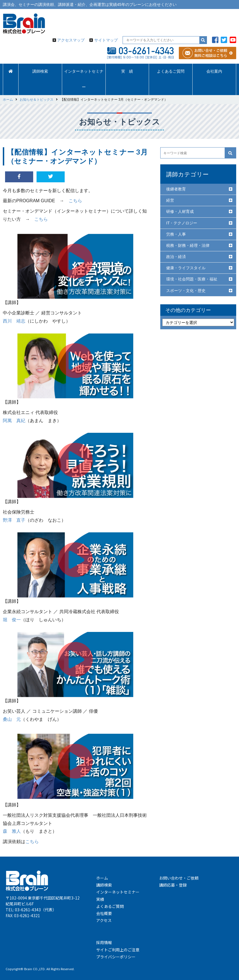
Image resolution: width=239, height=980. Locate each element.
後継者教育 (176, 189)
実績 (100, 899)
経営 (170, 200)
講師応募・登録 (173, 885)
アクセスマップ (71, 40)
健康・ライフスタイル (186, 268)
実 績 (127, 71)
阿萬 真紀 (14, 421)
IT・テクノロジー (182, 223)
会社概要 (104, 913)
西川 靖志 (14, 321)
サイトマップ (106, 40)
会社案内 (214, 71)
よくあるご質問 (171, 71)
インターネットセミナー (84, 79)
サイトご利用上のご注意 (118, 950)
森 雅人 (12, 831)
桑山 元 (12, 719)
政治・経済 (176, 257)
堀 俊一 (12, 620)
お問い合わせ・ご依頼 (179, 878)
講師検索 (40, 71)
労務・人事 (176, 234)
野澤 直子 (14, 520)
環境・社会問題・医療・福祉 (192, 279)
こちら (75, 201)
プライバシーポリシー (116, 957)
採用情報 (104, 942)
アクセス (104, 920)
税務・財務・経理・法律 (188, 245)
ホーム (102, 878)
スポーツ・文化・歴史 (186, 291)
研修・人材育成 (180, 211)
